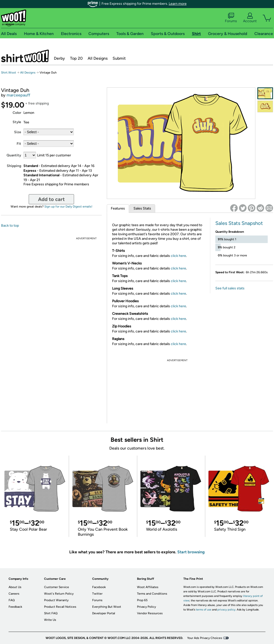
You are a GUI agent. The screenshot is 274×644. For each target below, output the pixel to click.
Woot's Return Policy (59, 594)
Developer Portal (104, 613)
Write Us (50, 620)
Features (118, 208)
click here (178, 256)
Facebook (99, 587)
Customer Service (57, 587)
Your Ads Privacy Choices (205, 638)
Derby (59, 58)
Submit (119, 58)
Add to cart (51, 199)
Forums (231, 18)
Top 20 (76, 58)
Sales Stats (142, 208)
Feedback (15, 607)
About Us (15, 587)
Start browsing (191, 552)
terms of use (204, 610)
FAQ (12, 600)
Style (17, 122)
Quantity (14, 155)
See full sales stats (230, 288)
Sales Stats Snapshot (239, 223)
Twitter (97, 594)
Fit (19, 144)
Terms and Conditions (152, 594)
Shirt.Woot (25, 56)
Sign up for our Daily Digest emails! (68, 207)
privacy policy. (227, 610)
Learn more (178, 4)
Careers (14, 594)
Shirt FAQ (51, 613)
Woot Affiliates (148, 587)
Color (17, 113)
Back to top (10, 226)
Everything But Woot (107, 607)
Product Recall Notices (60, 607)
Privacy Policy (146, 607)
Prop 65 (142, 600)
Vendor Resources (150, 613)
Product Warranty (56, 600)
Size (18, 132)
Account (250, 18)
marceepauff (18, 95)
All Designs (98, 58)
